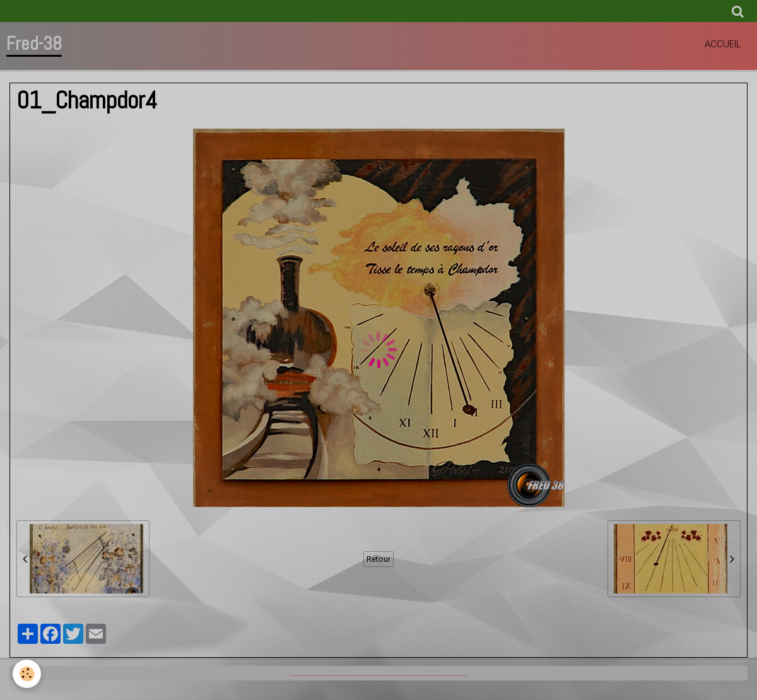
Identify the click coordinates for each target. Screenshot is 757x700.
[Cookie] (27, 674)
